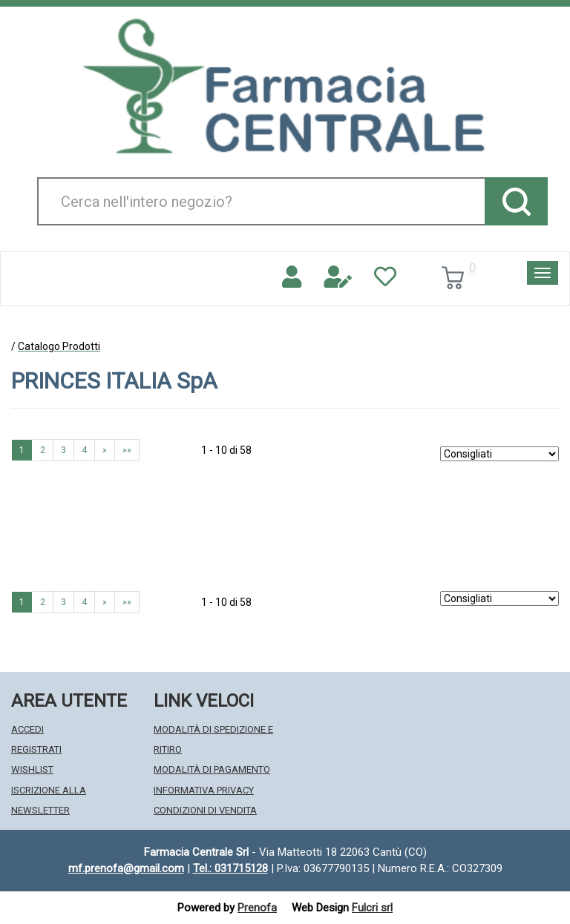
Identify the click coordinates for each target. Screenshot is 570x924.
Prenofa (257, 908)
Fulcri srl (372, 908)
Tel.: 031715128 (230, 868)
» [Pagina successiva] (105, 450)
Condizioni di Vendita (205, 810)
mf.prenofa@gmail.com (126, 868)
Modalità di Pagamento (212, 769)
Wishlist (32, 769)
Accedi (27, 729)
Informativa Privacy (204, 790)
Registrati (36, 749)
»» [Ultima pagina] (127, 450)
